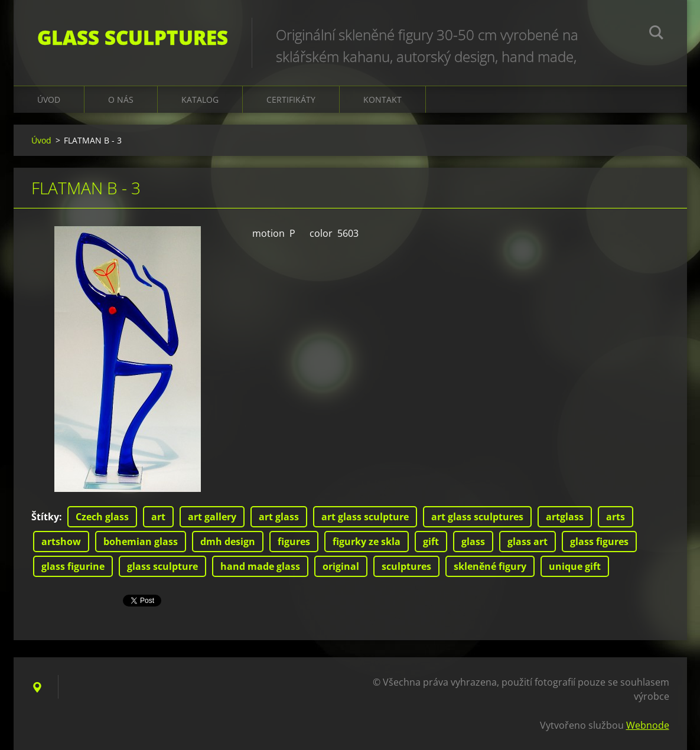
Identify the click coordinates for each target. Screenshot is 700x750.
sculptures (406, 566)
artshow (61, 542)
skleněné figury (490, 566)
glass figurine (73, 566)
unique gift (575, 566)
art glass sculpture (365, 517)
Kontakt (382, 100)
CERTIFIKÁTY (291, 100)
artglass (565, 517)
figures (294, 542)
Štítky (45, 517)
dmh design (228, 542)
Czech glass (102, 517)
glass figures (599, 542)
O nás (121, 100)
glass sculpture (162, 566)
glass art (528, 542)
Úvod (49, 100)
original (341, 566)
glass (473, 542)
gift (431, 542)
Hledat (656, 34)
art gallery (212, 517)
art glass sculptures (477, 517)
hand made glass (260, 566)
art (158, 517)
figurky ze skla (367, 542)
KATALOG (200, 100)
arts (616, 517)
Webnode (648, 725)
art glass (279, 517)
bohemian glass (141, 542)
